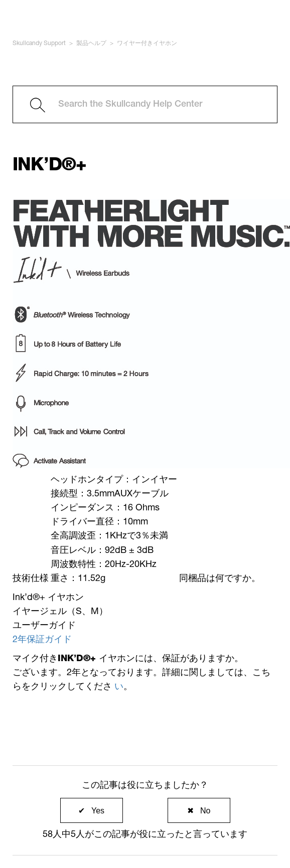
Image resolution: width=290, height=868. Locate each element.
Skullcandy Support (39, 44)
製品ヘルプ (91, 44)
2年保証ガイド (42, 640)
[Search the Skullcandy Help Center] (145, 104)
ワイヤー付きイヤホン (147, 44)
